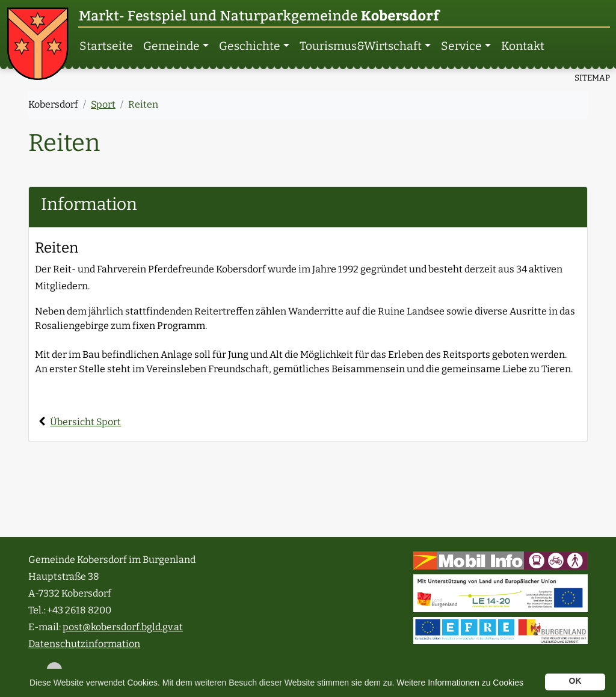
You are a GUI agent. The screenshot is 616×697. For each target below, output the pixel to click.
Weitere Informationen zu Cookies (460, 683)
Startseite (106, 46)
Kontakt (523, 46)
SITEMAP (592, 78)
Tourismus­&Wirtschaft (361, 46)
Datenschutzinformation (84, 644)
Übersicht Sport (85, 422)
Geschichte (250, 46)
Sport (103, 104)
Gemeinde (171, 46)
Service (461, 46)
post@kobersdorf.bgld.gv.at (123, 627)
